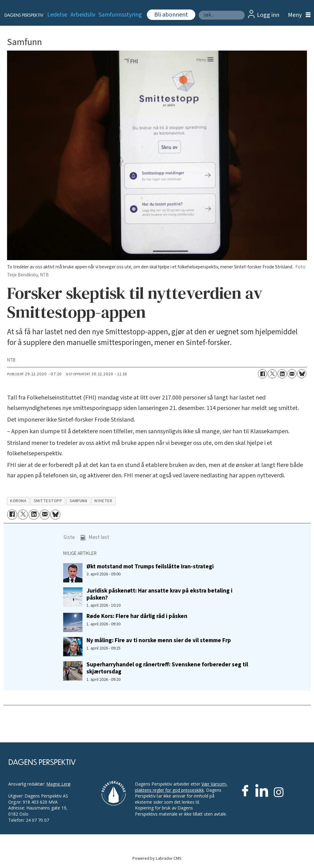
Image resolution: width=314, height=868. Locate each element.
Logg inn (268, 15)
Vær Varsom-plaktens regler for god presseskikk (181, 787)
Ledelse (57, 15)
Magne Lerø (58, 784)
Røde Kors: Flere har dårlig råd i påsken (137, 616)
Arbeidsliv (83, 15)
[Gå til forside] (20, 15)
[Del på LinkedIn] (282, 374)
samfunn (78, 501)
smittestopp (48, 501)
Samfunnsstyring (120, 15)
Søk (199, 11)
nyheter (103, 501)
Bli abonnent (171, 15)
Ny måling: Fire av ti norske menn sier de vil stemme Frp (159, 640)
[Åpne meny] (298, 15)
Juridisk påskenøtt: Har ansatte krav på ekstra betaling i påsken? (159, 594)
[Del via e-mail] (292, 374)
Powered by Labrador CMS (157, 858)
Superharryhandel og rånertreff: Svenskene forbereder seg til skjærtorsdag (167, 668)
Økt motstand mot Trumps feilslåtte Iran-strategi (150, 567)
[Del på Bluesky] (302, 374)
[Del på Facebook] (262, 374)
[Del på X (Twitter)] (272, 374)
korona (18, 501)
